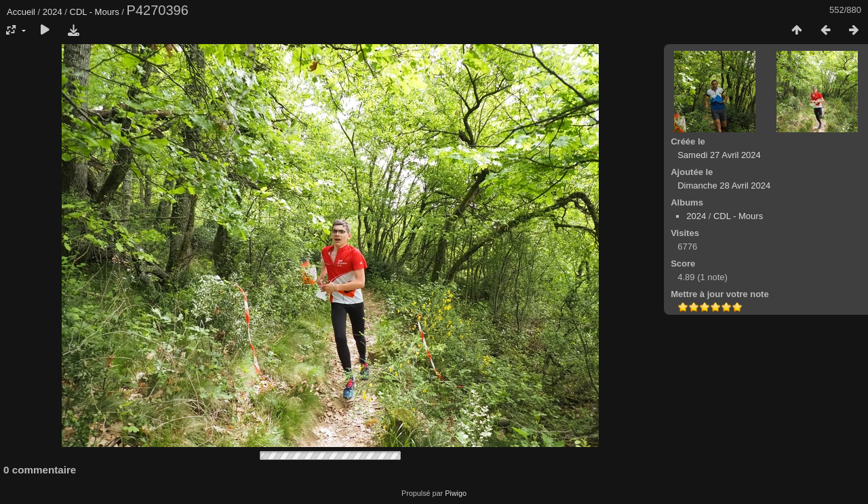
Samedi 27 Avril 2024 (719, 155)
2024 (53, 12)
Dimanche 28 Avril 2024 (724, 186)
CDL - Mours (95, 12)
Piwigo (456, 493)
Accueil (21, 12)
